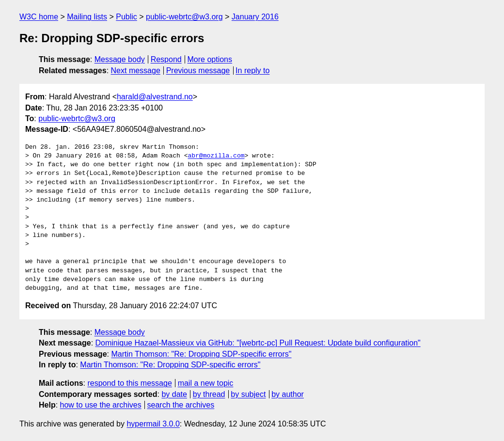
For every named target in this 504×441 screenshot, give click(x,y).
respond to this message (129, 383)
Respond (166, 59)
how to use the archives (101, 405)
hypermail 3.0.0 (153, 424)
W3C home (39, 17)
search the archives (181, 405)
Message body (120, 59)
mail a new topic (206, 383)
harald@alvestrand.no (155, 97)
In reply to (252, 71)
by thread (209, 394)
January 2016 (255, 17)
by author (288, 394)
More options (210, 59)
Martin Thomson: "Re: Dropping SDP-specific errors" (201, 354)
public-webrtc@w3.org (184, 17)
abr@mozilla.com (216, 156)
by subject (248, 394)
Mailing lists (87, 17)
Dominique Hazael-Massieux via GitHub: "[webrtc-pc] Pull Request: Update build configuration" (258, 343)
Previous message (198, 71)
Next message (136, 71)
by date (174, 394)
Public (126, 17)
